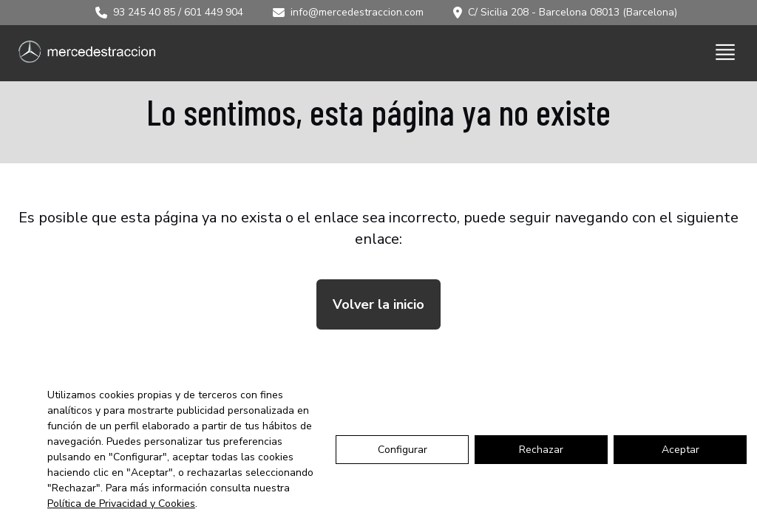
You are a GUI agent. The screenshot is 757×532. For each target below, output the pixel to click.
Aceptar (680, 450)
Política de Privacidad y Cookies (121, 504)
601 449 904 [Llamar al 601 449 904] (214, 12)
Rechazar (541, 450)
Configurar (403, 450)
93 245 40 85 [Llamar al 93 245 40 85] (144, 12)
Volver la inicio (378, 304)
